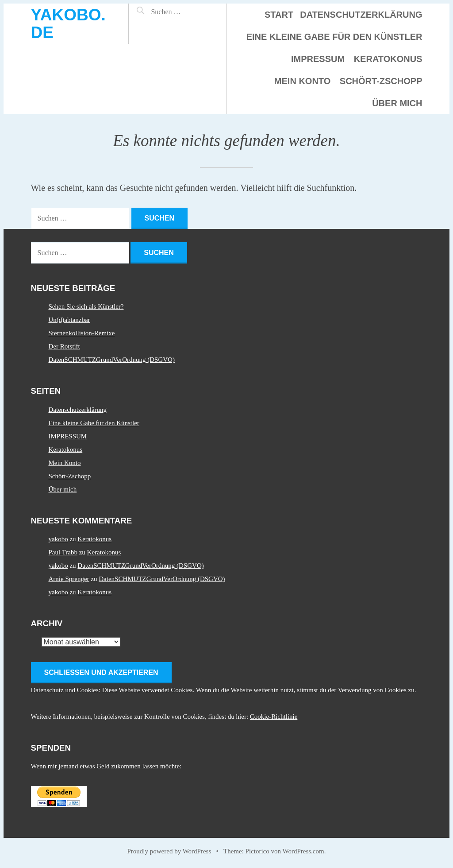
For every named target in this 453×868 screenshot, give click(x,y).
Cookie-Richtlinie (274, 717)
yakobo (58, 539)
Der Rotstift (64, 346)
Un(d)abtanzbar (69, 320)
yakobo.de (68, 24)
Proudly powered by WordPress (169, 851)
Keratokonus (388, 59)
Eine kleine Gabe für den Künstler (334, 37)
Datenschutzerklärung (361, 15)
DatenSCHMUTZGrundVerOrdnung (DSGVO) (112, 360)
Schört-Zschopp (381, 81)
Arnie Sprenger (69, 579)
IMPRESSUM (318, 59)
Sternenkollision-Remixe (82, 333)
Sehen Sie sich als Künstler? (86, 306)
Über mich (397, 103)
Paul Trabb (63, 552)
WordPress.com (303, 851)
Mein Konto (302, 81)
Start (279, 15)
